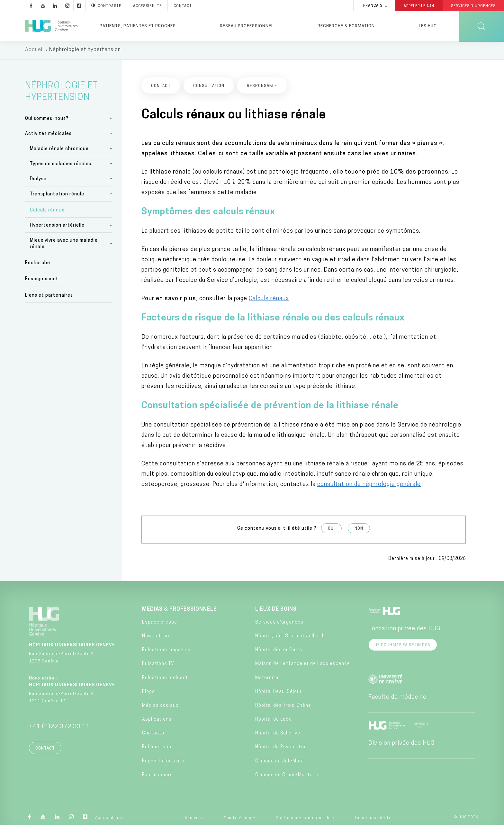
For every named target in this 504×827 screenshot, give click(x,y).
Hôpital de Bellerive (278, 735)
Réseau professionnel (247, 26)
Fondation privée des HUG (404, 630)
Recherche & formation (346, 26)
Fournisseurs (157, 777)
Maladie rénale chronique (59, 151)
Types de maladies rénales (61, 166)
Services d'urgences (279, 624)
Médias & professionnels (180, 611)
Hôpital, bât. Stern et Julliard (289, 638)
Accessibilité (109, 820)
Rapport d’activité (163, 763)
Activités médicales (48, 135)
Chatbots (153, 735)
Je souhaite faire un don (403, 647)
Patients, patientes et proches (138, 26)
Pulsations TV (158, 666)
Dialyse (38, 181)
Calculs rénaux (47, 212)
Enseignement (42, 281)
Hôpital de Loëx (273, 721)
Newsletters (157, 638)
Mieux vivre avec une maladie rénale (64, 245)
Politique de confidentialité (305, 820)
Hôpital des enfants (279, 652)
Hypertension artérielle (57, 227)
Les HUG (428, 26)
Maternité (267, 680)
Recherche (38, 265)
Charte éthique (240, 820)
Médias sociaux (160, 707)
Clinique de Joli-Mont (280, 763)
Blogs (148, 693)
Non (359, 530)
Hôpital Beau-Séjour (279, 693)
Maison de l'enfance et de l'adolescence (303, 666)
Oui (331, 530)
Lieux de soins (276, 611)
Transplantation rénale (57, 196)
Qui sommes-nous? (47, 120)
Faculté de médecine (397, 699)
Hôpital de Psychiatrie (281, 749)
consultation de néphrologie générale (369, 486)
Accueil (34, 51)
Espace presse (160, 624)
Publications (157, 749)
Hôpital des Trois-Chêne (283, 707)
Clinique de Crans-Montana (287, 777)
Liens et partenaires (49, 297)
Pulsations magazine (166, 652)
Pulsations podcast (165, 680)
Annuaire (194, 820)
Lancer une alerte (373, 820)
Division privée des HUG (401, 745)
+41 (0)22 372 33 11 (59, 728)
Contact (45, 750)
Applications (157, 721)
